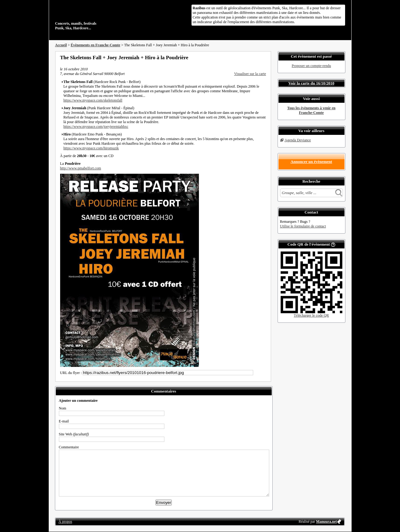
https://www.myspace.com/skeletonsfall (93, 100)
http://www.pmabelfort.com (81, 168)
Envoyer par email (256, 57)
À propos (65, 522)
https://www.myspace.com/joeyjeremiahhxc (96, 127)
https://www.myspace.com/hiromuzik (91, 148)
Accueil (61, 45)
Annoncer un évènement (311, 162)
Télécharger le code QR (311, 315)
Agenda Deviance (298, 140)
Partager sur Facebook (239, 57)
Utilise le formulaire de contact (303, 226)
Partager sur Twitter (247, 57)
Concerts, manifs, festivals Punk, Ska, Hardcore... (95, 17)
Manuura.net (327, 522)
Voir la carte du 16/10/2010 (311, 83)
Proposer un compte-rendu (311, 66)
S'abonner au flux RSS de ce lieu (264, 57)
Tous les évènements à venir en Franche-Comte (311, 110)
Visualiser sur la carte (250, 74)
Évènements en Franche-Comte (95, 45)
